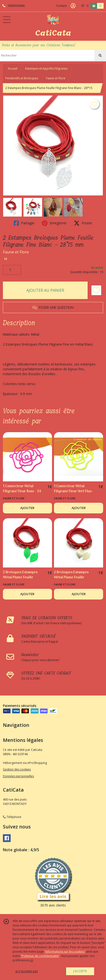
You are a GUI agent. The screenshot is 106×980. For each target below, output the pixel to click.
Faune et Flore (56, 78)
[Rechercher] (100, 56)
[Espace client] (73, 6)
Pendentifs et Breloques (22, 78)
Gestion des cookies (17, 769)
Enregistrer (54, 223)
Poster (83, 223)
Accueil (13, 69)
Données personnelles (18, 776)
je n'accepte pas (27, 971)
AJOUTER (27, 508)
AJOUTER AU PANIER (45, 290)
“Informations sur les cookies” (65, 952)
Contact (61, 6)
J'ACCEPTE (80, 971)
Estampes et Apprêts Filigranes (46, 69)
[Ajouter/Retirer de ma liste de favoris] (96, 290)
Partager (24, 223)
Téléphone (12, 817)
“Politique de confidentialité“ (40, 956)
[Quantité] (12, 270)
